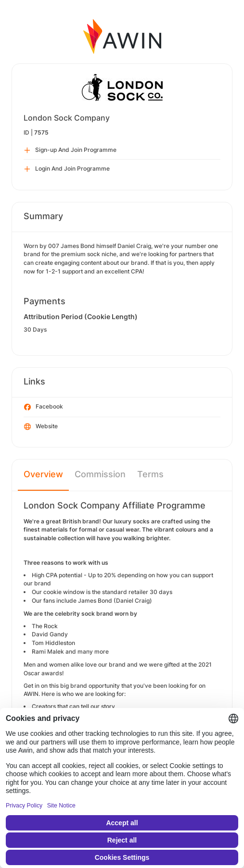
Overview (43, 474)
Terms (150, 474)
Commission (100, 474)
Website (41, 427)
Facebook (44, 407)
